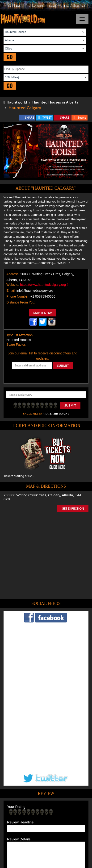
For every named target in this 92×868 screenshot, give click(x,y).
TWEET (47, 118)
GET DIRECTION (73, 508)
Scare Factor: (16, 345)
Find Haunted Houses (28, 811)
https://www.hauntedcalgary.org (44, 285)
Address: (13, 274)
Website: (13, 285)
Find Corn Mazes (61, 818)
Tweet (32, 800)
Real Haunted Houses (35, 825)
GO (10, 57)
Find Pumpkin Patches (32, 818)
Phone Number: (18, 296)
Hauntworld (15, 102)
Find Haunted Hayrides (61, 811)
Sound (82, 118)
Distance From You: (21, 302)
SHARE (30, 118)
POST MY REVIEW (24, 781)
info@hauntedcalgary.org (35, 291)
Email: (11, 291)
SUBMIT (63, 365)
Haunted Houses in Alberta (55, 102)
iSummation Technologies (42, 865)
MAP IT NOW (42, 313)
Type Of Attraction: (20, 335)
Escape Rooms (62, 825)
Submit (70, 405)
